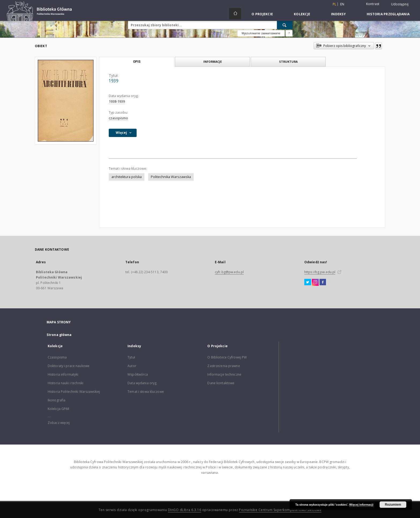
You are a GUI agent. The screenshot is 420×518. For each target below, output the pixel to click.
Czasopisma (57, 357)
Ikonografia (57, 400)
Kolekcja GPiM (59, 409)
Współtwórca (138, 374)
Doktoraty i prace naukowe (69, 366)
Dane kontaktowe (221, 383)
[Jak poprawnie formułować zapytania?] (289, 33)
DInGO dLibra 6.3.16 (185, 510)
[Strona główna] (235, 14)
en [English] (342, 4)
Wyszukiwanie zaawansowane (261, 33)
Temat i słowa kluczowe (146, 392)
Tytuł (131, 357)
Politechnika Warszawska (171, 177)
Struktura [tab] (288, 62)
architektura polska (127, 177)
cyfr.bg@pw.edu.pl (229, 272)
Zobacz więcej (59, 423)
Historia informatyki (63, 374)
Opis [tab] (137, 62)
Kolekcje (302, 14)
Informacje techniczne (224, 374)
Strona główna (59, 335)
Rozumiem (393, 505)
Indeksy (338, 14)
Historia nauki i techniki (65, 383)
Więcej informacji (361, 505)
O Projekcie (262, 14)
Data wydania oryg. (142, 383)
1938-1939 (117, 101)
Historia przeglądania (388, 14)
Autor (132, 366)
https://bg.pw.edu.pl (320, 272)
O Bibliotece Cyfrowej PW (227, 357)
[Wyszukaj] (285, 25)
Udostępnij (400, 4)
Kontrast (373, 4)
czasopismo (118, 118)
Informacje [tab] (213, 62)
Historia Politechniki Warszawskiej (74, 392)
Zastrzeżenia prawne (224, 366)
